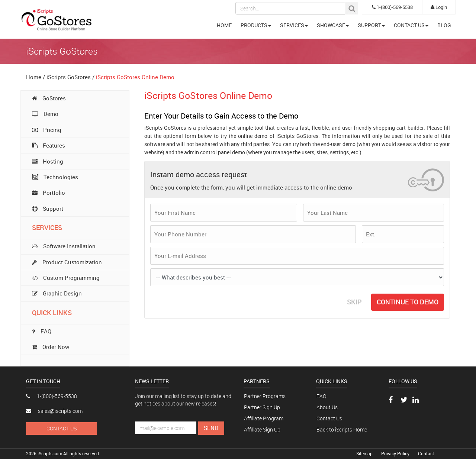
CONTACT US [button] (411, 25)
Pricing (47, 130)
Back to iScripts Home (342, 429)
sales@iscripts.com (54, 411)
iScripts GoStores (69, 77)
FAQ (321, 396)
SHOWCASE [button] (333, 25)
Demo (45, 114)
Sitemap (365, 453)
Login (439, 7)
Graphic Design (57, 293)
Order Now (51, 347)
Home (34, 77)
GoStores (49, 98)
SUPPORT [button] (371, 25)
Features (49, 145)
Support (48, 209)
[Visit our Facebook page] (391, 400)
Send (211, 428)
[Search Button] (352, 8)
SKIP (354, 302)
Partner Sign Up (262, 407)
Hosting (48, 161)
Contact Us (62, 428)
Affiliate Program (264, 418)
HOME (224, 25)
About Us (327, 407)
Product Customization (67, 262)
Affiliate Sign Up (262, 429)
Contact (426, 453)
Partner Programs (265, 396)
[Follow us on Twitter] (404, 400)
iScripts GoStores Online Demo (135, 77)
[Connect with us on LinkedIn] (416, 400)
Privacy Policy (396, 453)
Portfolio (49, 193)
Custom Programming (66, 278)
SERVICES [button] (294, 25)
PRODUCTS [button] (256, 25)
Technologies (55, 177)
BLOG (444, 25)
